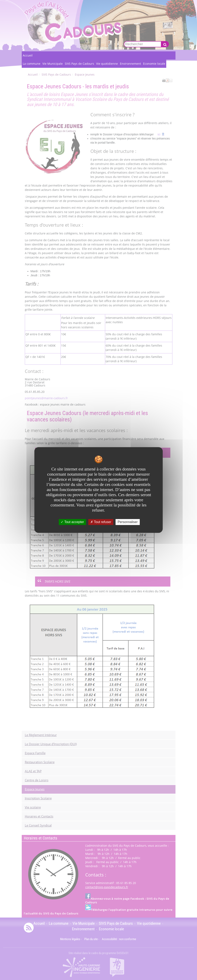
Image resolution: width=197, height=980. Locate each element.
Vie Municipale (53, 64)
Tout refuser (101, 522)
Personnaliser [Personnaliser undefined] (128, 522)
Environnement (130, 64)
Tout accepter (72, 522)
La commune (32, 64)
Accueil (28, 55)
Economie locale (154, 64)
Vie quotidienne (107, 64)
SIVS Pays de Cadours (79, 64)
